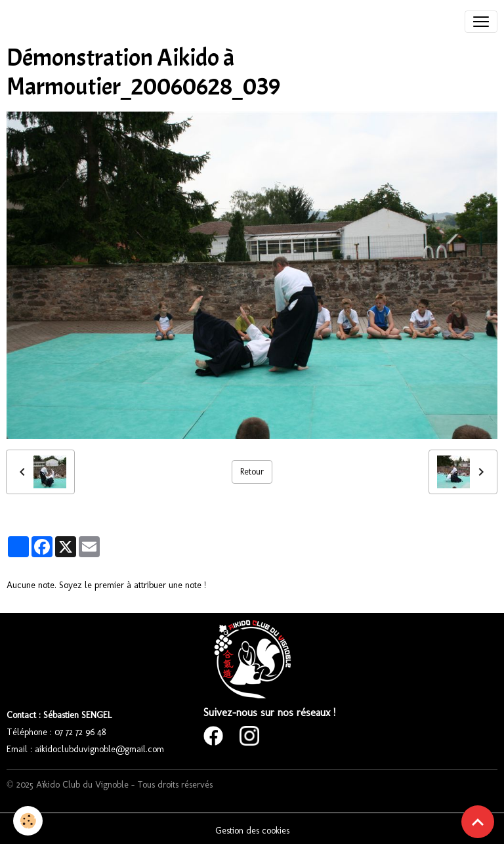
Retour (252, 472)
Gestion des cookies (252, 831)
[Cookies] (28, 821)
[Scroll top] (478, 822)
